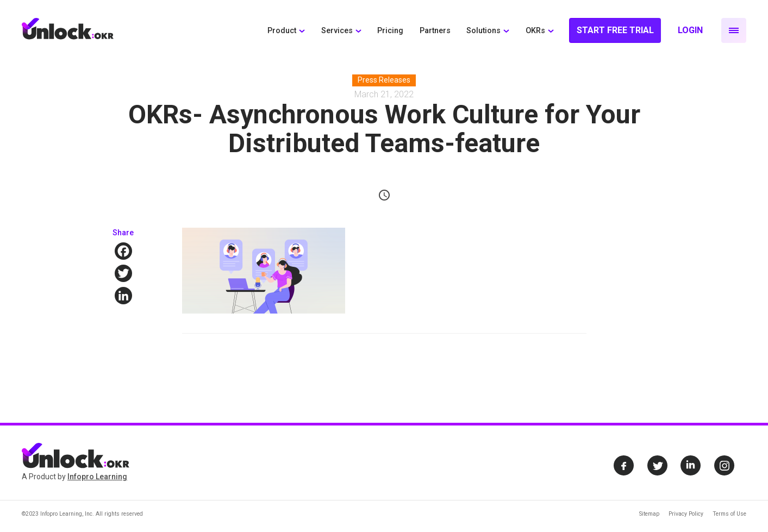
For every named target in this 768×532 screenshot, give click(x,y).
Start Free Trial (615, 30)
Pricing (390, 31)
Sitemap (649, 514)
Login (690, 30)
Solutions (483, 31)
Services (337, 31)
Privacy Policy (686, 514)
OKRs (535, 31)
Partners (435, 31)
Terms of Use (729, 514)
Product (282, 31)
